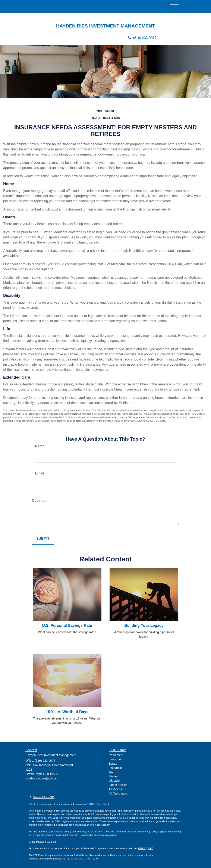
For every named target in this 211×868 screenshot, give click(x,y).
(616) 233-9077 (142, 38)
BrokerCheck (103, 804)
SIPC (151, 848)
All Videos (115, 789)
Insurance (115, 768)
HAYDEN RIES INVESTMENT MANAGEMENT (105, 26)
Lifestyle (114, 781)
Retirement (116, 755)
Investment (116, 759)
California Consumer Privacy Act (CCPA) (136, 832)
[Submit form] (43, 539)
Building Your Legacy (144, 626)
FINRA (142, 848)
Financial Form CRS (44, 797)
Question (39, 501)
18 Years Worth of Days (67, 712)
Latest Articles (118, 785)
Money (113, 776)
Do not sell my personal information (98, 835)
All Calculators (118, 793)
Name (40, 446)
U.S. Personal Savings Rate (67, 626)
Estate (113, 764)
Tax (111, 772)
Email (40, 473)
